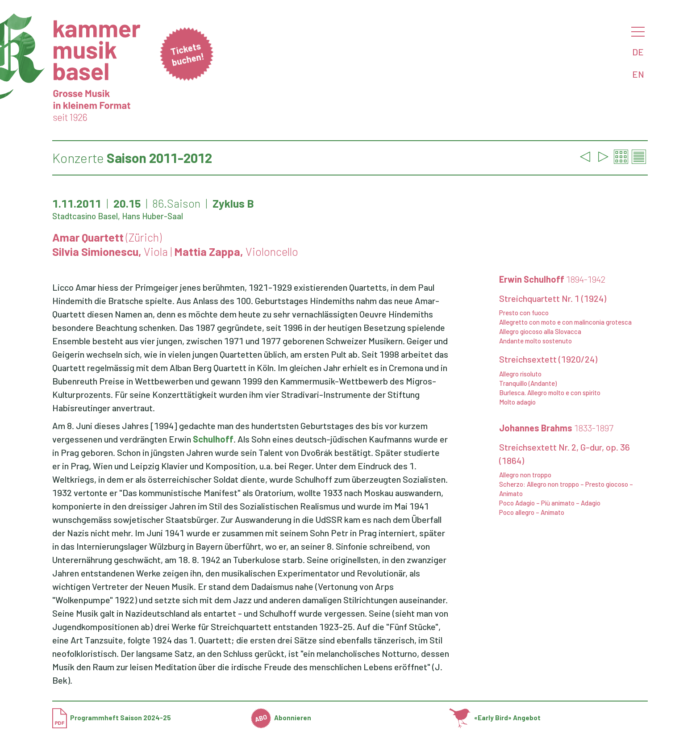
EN (638, 74)
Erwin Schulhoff (552, 279)
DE (638, 52)
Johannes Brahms (556, 428)
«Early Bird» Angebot (495, 718)
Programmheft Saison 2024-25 (112, 718)
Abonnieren (281, 718)
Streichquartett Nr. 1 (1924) (553, 298)
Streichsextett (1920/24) (548, 359)
